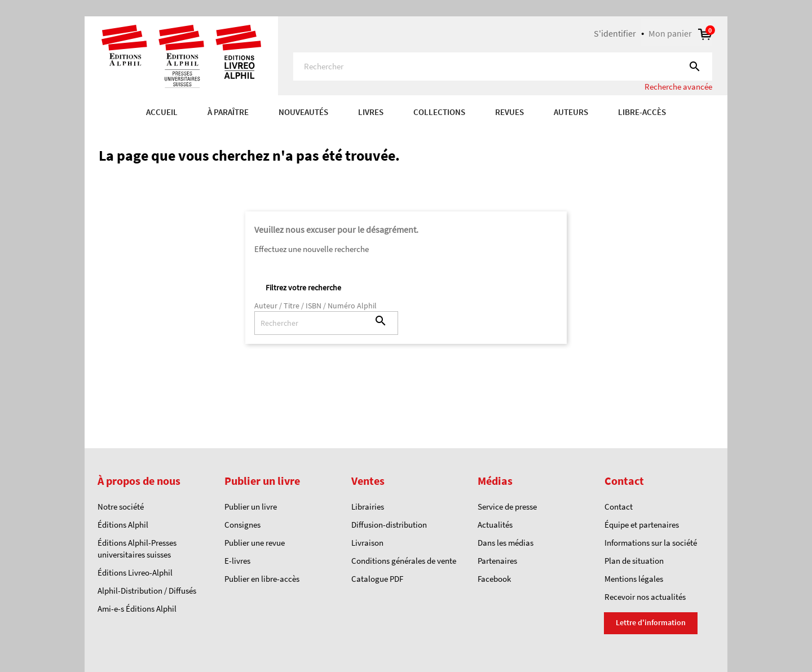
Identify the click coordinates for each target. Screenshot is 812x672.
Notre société (121, 507)
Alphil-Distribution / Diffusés (147, 591)
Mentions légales (634, 579)
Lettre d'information (651, 622)
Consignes (242, 525)
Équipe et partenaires (642, 525)
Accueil (162, 112)
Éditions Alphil (123, 525)
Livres (371, 112)
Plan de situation (634, 561)
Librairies (368, 507)
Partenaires (497, 561)
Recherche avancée (678, 87)
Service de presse (507, 507)
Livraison (367, 543)
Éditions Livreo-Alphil (135, 572)
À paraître (228, 112)
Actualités (495, 525)
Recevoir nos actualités (645, 597)
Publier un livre (251, 507)
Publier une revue (255, 543)
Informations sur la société (651, 543)
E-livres (237, 561)
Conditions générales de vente (404, 561)
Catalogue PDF (377, 579)
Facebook (494, 579)
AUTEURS (571, 112)
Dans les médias (506, 543)
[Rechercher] (503, 67)
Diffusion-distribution (389, 525)
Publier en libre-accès (262, 579)
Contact (619, 507)
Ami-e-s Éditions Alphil (137, 609)
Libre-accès (642, 112)
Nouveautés (303, 112)
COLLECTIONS (439, 112)
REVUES (509, 112)
